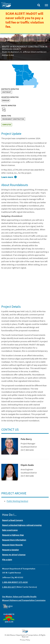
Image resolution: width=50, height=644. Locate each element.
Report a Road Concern (13, 520)
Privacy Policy (25, 640)
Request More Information (14, 540)
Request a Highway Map (13, 535)
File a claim (7, 559)
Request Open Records (12, 545)
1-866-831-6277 (9, 587)
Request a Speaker (11, 550)
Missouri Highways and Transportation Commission (24, 600)
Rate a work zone (10, 530)
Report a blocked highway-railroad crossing (22, 525)
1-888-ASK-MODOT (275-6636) (15, 582)
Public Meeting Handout (17, 501)
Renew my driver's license (14, 555)
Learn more (7, 177)
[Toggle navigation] (46, 5)
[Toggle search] (39, 5)
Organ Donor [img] (10, 612)
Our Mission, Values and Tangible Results (19, 597)
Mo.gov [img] (9, 606)
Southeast (7, 92)
